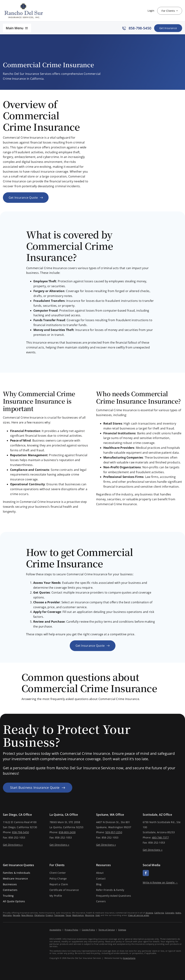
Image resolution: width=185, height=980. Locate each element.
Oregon (49, 915)
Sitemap (122, 930)
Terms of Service (107, 930)
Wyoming (90, 915)
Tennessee (59, 915)
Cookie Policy (88, 930)
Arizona (149, 913)
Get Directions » (13, 845)
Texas (68, 915)
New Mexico (27, 915)
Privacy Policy (71, 930)
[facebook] (146, 873)
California (159, 913)
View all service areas (138, 915)
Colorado (170, 913)
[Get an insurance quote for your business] (26, 198)
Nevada (16, 915)
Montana (7, 915)
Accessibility (55, 930)
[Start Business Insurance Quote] (38, 788)
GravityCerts (129, 958)
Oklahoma (39, 915)
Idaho (178, 913)
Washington (78, 915)
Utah (98, 915)
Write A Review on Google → (160, 882)
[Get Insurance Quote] (168, 28)
